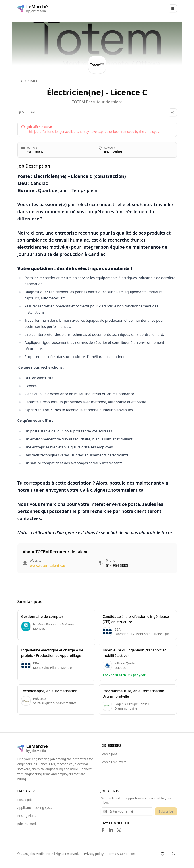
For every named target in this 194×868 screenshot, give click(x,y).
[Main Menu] (173, 8)
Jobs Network (27, 824)
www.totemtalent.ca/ (48, 565)
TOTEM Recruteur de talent (97, 102)
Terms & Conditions (121, 854)
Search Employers (114, 762)
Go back (29, 81)
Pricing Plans (27, 816)
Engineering (113, 152)
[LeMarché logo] (33, 8)
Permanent (35, 152)
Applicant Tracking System (36, 808)
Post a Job (25, 800)
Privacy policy (94, 854)
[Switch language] (163, 854)
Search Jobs (109, 754)
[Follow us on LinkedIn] (111, 830)
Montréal (29, 112)
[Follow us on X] (119, 830)
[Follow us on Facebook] (103, 830)
